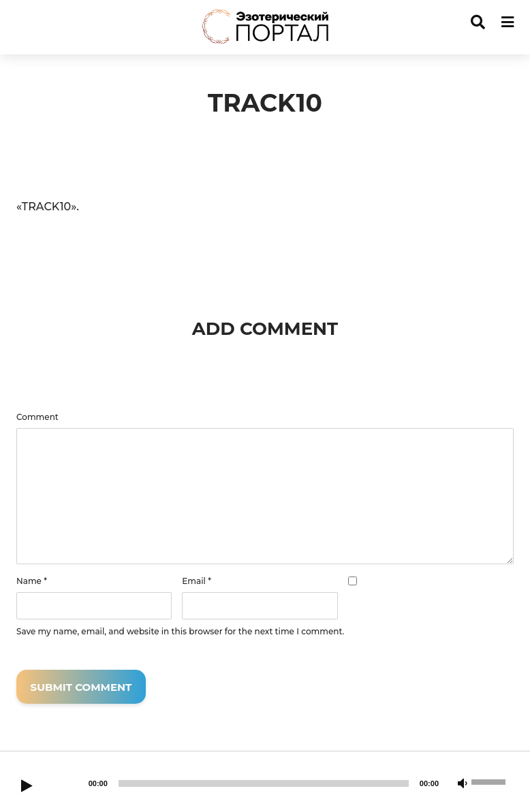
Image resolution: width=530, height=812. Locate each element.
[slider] (264, 783)
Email (197, 581)
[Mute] (463, 784)
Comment (37, 417)
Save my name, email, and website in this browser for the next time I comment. (180, 632)
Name (32, 581)
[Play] (27, 787)
